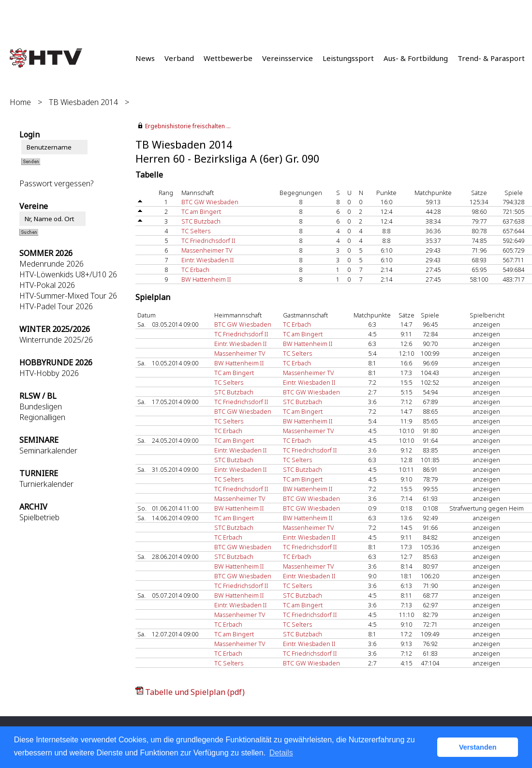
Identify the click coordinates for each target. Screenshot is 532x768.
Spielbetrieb (39, 517)
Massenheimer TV (207, 250)
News (145, 58)
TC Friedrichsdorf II (208, 241)
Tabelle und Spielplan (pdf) (195, 692)
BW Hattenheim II (206, 279)
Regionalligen (42, 417)
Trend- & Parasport (491, 58)
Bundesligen (41, 407)
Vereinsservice (288, 58)
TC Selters (196, 231)
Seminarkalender (48, 451)
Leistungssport (348, 58)
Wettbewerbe (228, 58)
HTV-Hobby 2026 (49, 373)
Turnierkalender (46, 484)
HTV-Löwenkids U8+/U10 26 (68, 274)
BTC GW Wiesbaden (210, 202)
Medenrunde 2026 (52, 264)
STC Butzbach (201, 221)
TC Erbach (195, 270)
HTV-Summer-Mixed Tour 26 (68, 296)
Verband (179, 58)
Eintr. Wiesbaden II (208, 260)
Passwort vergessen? (56, 183)
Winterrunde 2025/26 (56, 340)
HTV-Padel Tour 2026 (56, 306)
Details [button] (281, 753)
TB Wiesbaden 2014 (83, 102)
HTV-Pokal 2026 (47, 285)
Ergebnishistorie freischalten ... (188, 126)
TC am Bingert (201, 211)
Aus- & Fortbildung (416, 58)
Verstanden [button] (478, 747)
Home (20, 102)
